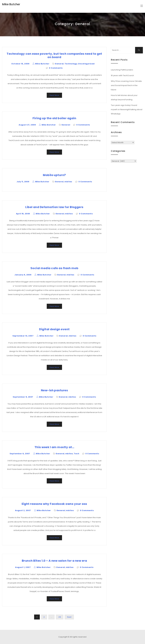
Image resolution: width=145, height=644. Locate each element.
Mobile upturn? (54, 175)
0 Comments (56, 68)
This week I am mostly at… (54, 447)
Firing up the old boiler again (54, 118)
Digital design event (54, 329)
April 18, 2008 (23, 214)
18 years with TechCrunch (122, 75)
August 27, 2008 (27, 125)
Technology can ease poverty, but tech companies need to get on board (54, 55)
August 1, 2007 (23, 567)
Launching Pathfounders (122, 70)
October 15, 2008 (20, 64)
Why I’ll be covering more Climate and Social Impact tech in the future (126, 85)
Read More (54, 95)
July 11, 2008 (23, 182)
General (59, 64)
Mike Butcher (11, 4)
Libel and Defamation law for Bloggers (54, 207)
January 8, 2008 (23, 275)
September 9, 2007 (23, 397)
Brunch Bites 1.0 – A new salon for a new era (54, 561)
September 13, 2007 (23, 336)
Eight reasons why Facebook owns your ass (54, 504)
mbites (68, 182)
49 (60, 617)
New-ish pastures (54, 390)
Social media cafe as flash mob (54, 268)
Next (69, 617)
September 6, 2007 (20, 454)
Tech (76, 454)
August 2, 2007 (23, 510)
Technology (71, 64)
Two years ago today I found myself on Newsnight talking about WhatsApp (127, 109)
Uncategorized (86, 64)
